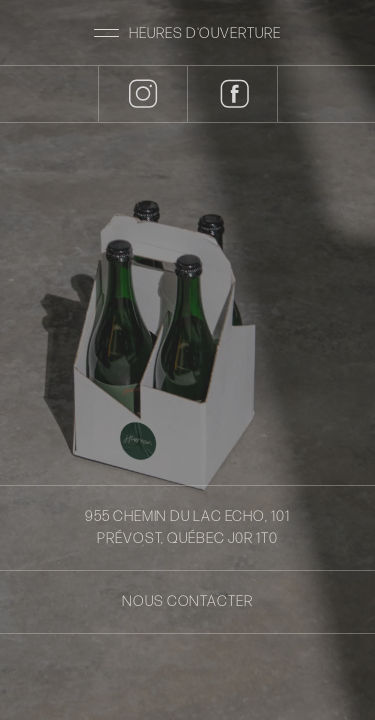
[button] (187, 32)
